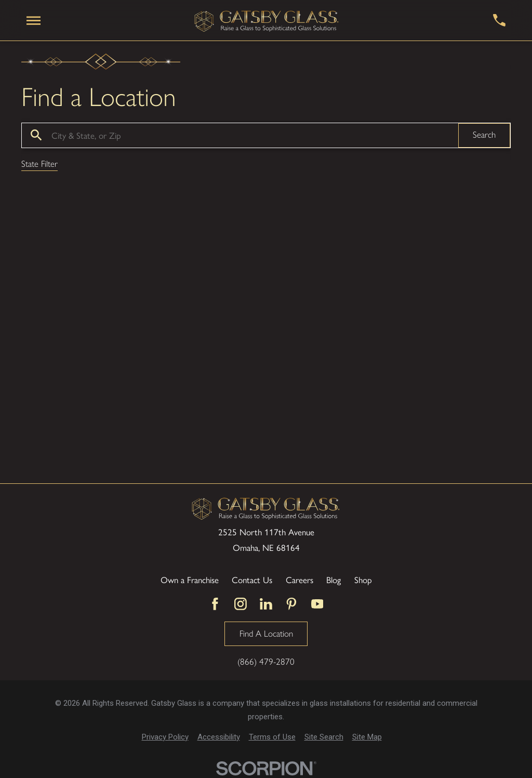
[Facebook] (215, 604)
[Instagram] (241, 604)
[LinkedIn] (266, 604)
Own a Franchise (190, 579)
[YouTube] (317, 604)
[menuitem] (165, 737)
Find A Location (266, 634)
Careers (300, 579)
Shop (363, 579)
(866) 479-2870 (266, 662)
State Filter (39, 164)
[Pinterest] (291, 604)
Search (484, 135)
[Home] (267, 21)
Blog (334, 579)
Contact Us (252, 579)
